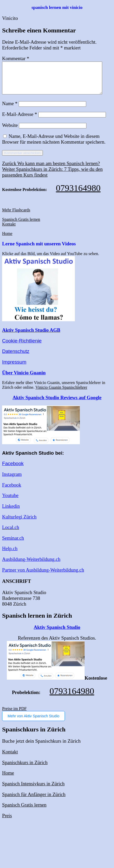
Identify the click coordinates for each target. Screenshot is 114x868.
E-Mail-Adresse (20, 120)
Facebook (13, 470)
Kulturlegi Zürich (19, 523)
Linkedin (11, 512)
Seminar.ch (13, 544)
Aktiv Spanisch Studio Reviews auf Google (57, 404)
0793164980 (78, 194)
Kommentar (16, 58)
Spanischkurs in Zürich (25, 769)
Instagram (12, 480)
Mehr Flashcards (16, 216)
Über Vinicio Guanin (24, 379)
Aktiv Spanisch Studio (57, 633)
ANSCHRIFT (17, 587)
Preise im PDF (14, 715)
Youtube (10, 502)
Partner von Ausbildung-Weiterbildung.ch (43, 576)
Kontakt (9, 230)
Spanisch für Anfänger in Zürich (34, 801)
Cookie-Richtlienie (22, 347)
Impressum (14, 368)
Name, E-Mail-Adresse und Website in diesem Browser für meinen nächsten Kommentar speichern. (54, 145)
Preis (7, 822)
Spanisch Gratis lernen (21, 226)
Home (7, 240)
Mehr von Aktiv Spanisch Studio (33, 722)
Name (10, 110)
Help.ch (10, 555)
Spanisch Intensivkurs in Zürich (33, 790)
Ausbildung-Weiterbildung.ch (31, 565)
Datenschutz (16, 357)
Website (10, 131)
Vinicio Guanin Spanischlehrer (61, 394)
